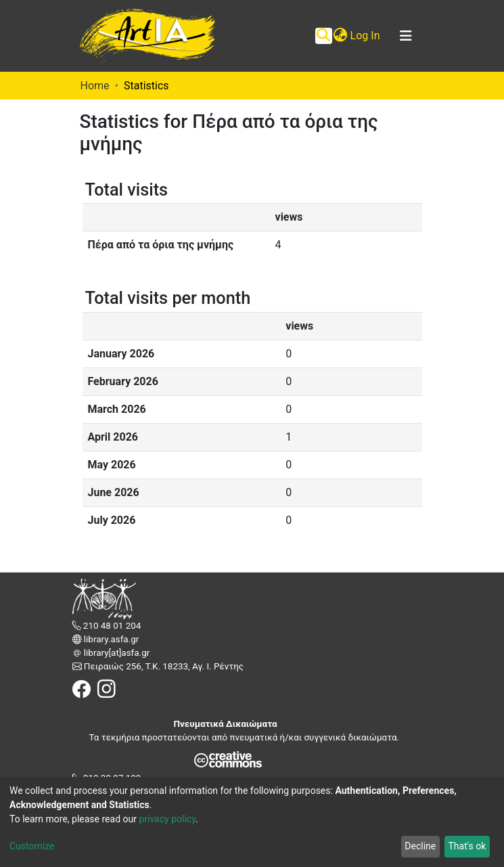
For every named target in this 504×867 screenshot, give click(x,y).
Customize (32, 846)
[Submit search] (324, 36)
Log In (366, 36)
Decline (420, 846)
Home (95, 86)
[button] (341, 36)
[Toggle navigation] (406, 36)
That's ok (467, 846)
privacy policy (167, 819)
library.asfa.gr (111, 639)
